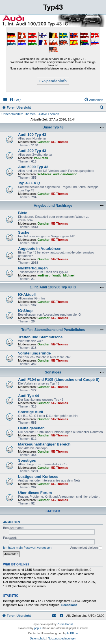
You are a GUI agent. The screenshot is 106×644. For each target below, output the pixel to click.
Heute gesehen (31, 428)
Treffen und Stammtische (40, 337)
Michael (69, 275)
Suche (24, 232)
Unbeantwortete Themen (19, 114)
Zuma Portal (65, 624)
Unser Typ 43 (53, 127)
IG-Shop (25, 311)
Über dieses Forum (35, 493)
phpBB (38, 628)
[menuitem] (15, 100)
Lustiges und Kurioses (38, 477)
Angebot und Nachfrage (53, 206)
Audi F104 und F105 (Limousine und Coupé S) (59, 380)
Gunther (44, 142)
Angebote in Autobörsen (40, 249)
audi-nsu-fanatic (65, 174)
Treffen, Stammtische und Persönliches (53, 330)
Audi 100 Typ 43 (32, 135)
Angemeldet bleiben (86, 548)
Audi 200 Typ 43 (32, 151)
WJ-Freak (41, 158)
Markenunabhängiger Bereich (44, 444)
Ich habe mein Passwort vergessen (27, 548)
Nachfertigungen (33, 268)
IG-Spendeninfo (53, 81)
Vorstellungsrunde (34, 353)
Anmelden (12, 522)
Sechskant (69, 605)
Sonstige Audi (31, 412)
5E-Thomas (60, 142)
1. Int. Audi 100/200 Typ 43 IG (53, 287)
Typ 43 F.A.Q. (30, 183)
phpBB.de (72, 633)
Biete (23, 213)
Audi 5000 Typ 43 (33, 167)
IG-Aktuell (27, 294)
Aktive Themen (49, 114)
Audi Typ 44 (29, 396)
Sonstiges (53, 372)
